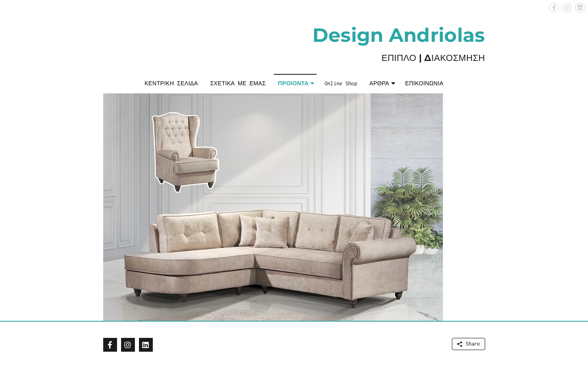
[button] (554, 8)
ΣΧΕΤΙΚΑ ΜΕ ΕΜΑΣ (238, 83)
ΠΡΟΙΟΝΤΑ (293, 83)
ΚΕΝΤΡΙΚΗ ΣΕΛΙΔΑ (171, 83)
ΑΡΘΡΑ (379, 83)
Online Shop (341, 83)
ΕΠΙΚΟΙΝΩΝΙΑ (424, 83)
